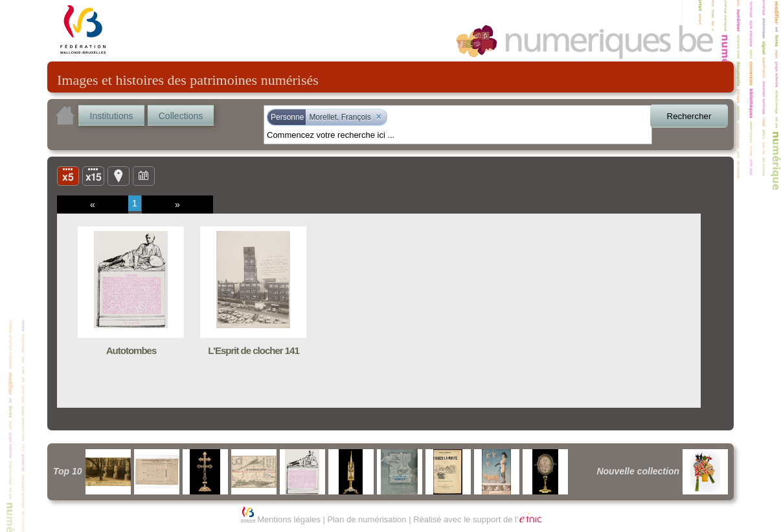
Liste (93, 175)
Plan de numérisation (367, 519)
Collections (181, 116)
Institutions (112, 116)
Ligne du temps (144, 175)
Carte (119, 175)
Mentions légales (289, 519)
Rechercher (689, 116)
